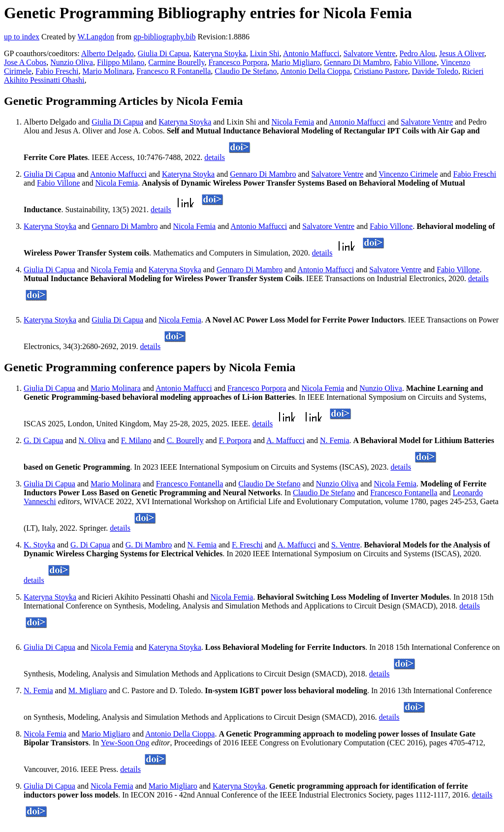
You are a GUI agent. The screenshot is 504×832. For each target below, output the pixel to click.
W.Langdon (96, 37)
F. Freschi (247, 545)
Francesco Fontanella (189, 484)
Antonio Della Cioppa (315, 71)
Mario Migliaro (296, 62)
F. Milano (136, 440)
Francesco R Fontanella (173, 71)
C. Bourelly (185, 440)
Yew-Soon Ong (125, 743)
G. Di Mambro (149, 545)
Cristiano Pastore (381, 71)
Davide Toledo (435, 71)
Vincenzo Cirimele (408, 174)
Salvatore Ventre (370, 53)
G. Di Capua (43, 440)
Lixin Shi (265, 53)
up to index (22, 37)
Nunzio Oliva (72, 62)
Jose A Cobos (25, 62)
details (215, 157)
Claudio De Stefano (246, 71)
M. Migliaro (88, 690)
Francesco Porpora (238, 62)
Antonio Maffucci (311, 53)
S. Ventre (346, 545)
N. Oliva (92, 440)
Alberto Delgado (108, 53)
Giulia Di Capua (164, 53)
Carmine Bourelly (176, 62)
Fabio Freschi (57, 71)
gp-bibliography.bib (165, 37)
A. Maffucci (285, 440)
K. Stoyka (39, 545)
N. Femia (335, 440)
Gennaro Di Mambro (357, 62)
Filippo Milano (121, 62)
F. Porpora (235, 440)
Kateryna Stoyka (220, 53)
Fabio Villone (415, 62)
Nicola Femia (293, 122)
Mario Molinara (108, 71)
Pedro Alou (417, 53)
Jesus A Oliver (462, 53)
